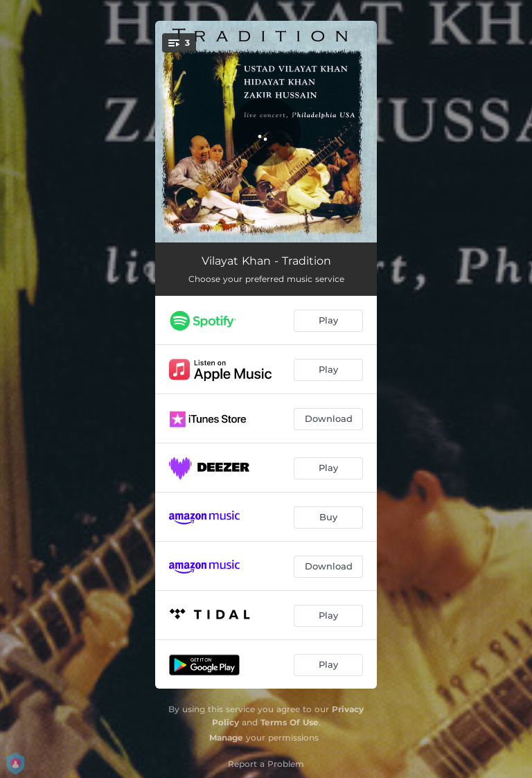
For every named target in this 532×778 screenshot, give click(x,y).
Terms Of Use (290, 722)
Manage (226, 737)
